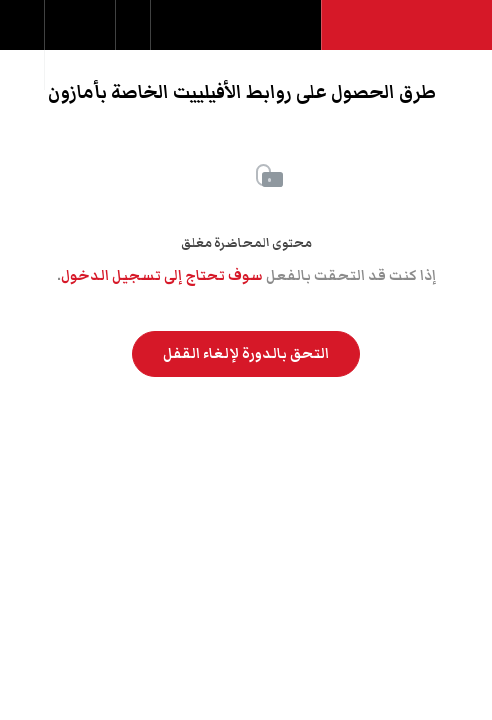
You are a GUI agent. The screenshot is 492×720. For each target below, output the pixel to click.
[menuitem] (79, 45)
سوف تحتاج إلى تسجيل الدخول (162, 276)
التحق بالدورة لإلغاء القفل (246, 354)
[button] (22, 35)
